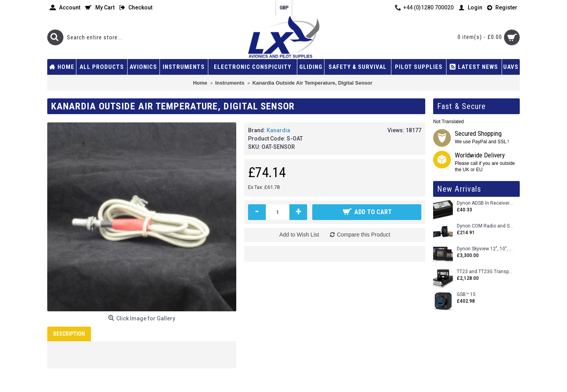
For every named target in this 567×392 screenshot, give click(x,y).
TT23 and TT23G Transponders (485, 272)
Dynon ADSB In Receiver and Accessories (485, 203)
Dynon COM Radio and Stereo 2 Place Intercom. (485, 226)
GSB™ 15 (466, 295)
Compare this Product (363, 235)
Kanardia (278, 130)
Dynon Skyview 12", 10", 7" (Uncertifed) (485, 249)
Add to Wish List (299, 235)
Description (69, 334)
